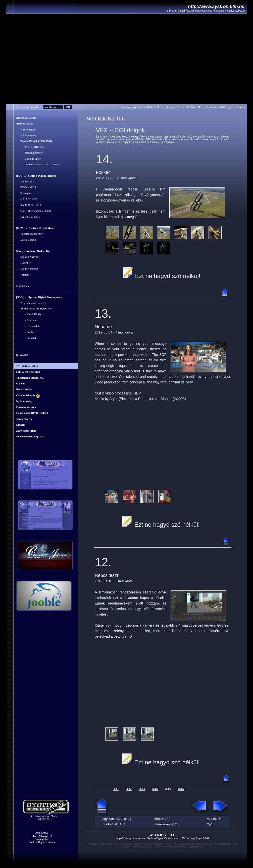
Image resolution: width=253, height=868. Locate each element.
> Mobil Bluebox (30, 314)
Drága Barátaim (27, 269)
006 (181, 789)
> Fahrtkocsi (27, 320)
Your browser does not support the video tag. (127, 59)
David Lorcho (26, 240)
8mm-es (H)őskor (30, 147)
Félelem (23, 275)
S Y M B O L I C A (29, 205)
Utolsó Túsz (25, 181)
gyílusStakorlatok (28, 217)
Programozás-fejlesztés (31, 303)
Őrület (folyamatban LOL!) (34, 211)
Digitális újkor (29, 159)
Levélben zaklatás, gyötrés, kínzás (226, 107)
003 (142, 789)
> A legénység (26, 136)
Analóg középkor (30, 153)
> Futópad (26, 338)
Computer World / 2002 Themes (38, 165)
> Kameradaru (28, 326)
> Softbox (26, 332)
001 (116, 789)
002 (129, 789)
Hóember (23, 263)
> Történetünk (26, 129)
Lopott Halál (23, 286)
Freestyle (23, 193)
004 (155, 789)
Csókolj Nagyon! (28, 257)
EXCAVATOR (26, 187)
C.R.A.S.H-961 (27, 199)
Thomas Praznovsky (30, 234)
